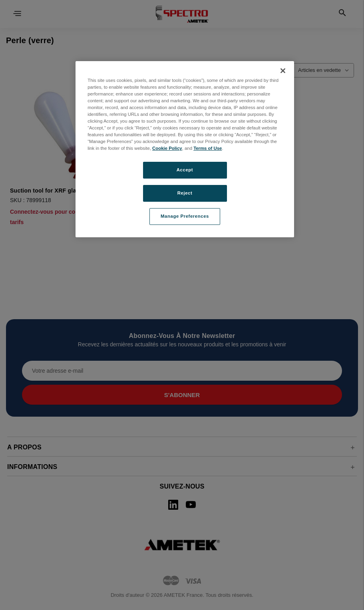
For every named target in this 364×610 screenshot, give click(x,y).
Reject (185, 193)
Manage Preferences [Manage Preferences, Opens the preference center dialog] (185, 216)
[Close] (283, 71)
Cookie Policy (167, 148)
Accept (185, 170)
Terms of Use (208, 148)
